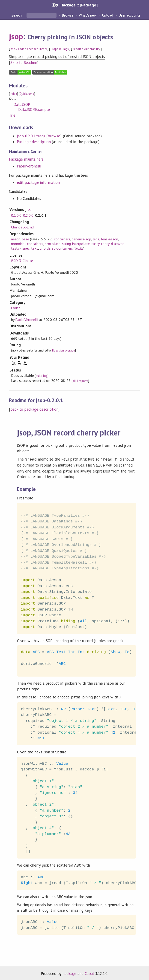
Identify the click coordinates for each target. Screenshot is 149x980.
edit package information (38, 182)
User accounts (130, 15)
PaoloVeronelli (29, 166)
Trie (12, 115)
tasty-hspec (20, 248)
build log (42, 376)
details (79, 249)
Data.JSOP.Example (34, 110)
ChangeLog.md (22, 227)
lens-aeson (110, 239)
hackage (69, 972)
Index (13, 94)
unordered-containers (56, 248)
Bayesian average (64, 350)
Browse (68, 15)
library (43, 49)
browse (54, 136)
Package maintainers (26, 159)
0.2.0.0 (28, 215)
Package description (34, 142)
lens (96, 239)
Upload (107, 15)
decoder (32, 49)
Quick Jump (27, 94)
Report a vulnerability (86, 49)
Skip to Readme (24, 63)
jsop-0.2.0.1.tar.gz (31, 136)
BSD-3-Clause (22, 261)
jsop (16, 36)
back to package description (34, 409)
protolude (52, 244)
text (35, 248)
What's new (88, 15)
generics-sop (81, 239)
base (25, 239)
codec (22, 49)
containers (62, 239)
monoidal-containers (27, 244)
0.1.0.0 (16, 215)
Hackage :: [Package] (79, 5)
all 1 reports (80, 381)
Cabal (89, 972)
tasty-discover (112, 244)
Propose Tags (60, 49)
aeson (16, 239)
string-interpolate (76, 244)
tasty (95, 244)
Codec (16, 308)
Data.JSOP (22, 104)
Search (17, 15)
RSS (28, 210)
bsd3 (14, 49)
